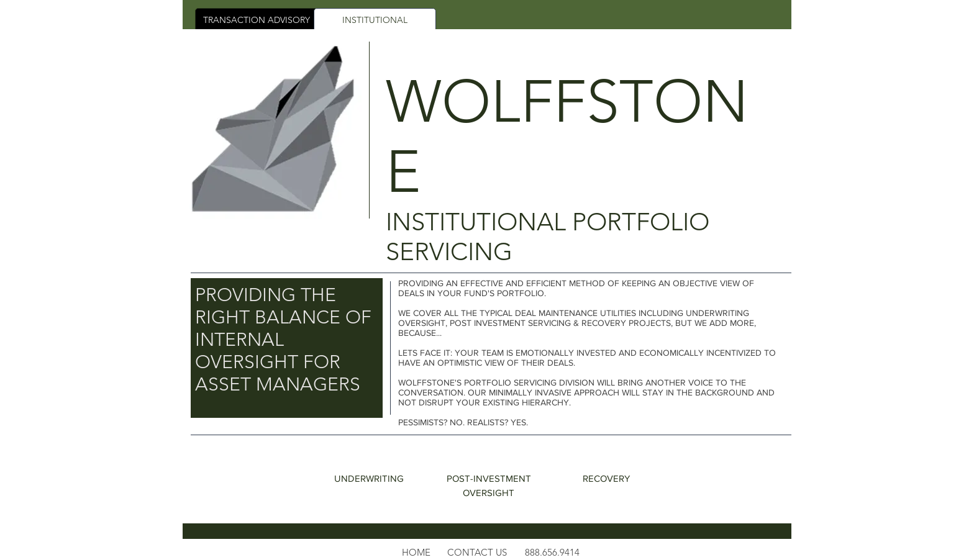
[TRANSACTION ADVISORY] (256, 20)
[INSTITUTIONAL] (375, 20)
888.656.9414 (552, 552)
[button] (477, 552)
